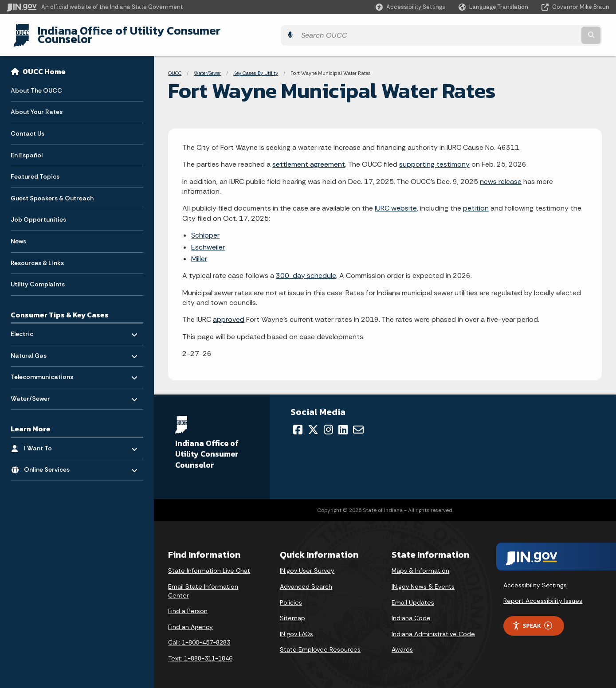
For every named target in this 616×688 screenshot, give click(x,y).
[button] (410, 7)
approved (229, 313)
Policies (291, 595)
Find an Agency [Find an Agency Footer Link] (190, 620)
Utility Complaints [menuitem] (38, 278)
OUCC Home (44, 65)
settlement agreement (309, 158)
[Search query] (536, 32)
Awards (402, 643)
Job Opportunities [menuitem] (38, 213)
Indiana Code (411, 611)
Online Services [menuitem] (50, 461)
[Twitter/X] (313, 423)
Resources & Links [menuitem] (37, 256)
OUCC (175, 66)
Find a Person (188, 604)
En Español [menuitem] (27, 148)
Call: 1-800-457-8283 (199, 636)
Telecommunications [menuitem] (42, 368)
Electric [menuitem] (37, 325)
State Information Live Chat (209, 564)
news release (501, 174)
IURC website (396, 201)
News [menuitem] (18, 235)
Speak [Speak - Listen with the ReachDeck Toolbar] (532, 619)
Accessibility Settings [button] (535, 578)
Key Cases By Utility (256, 66)
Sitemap (292, 611)
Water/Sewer (207, 66)
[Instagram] (328, 423)
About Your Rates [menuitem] (37, 105)
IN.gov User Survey (307, 564)
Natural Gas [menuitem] (37, 346)
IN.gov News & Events (423, 580)
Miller (199, 252)
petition (476, 201)
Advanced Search (306, 580)
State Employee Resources (320, 643)
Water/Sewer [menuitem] (37, 389)
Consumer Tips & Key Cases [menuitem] (60, 308)
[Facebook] (298, 423)
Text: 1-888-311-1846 (200, 652)
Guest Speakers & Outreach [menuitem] (52, 191)
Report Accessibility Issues (543, 594)
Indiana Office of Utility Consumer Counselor (150, 31)
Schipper (205, 229)
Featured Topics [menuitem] (35, 170)
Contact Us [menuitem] (27, 127)
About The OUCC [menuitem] (36, 83)
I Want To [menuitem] (50, 439)
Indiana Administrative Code (433, 627)
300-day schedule (306, 269)
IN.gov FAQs (296, 627)
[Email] (358, 423)
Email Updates (413, 595)
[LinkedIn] (343, 423)
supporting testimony (434, 158)
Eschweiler (208, 240)
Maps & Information (420, 564)
